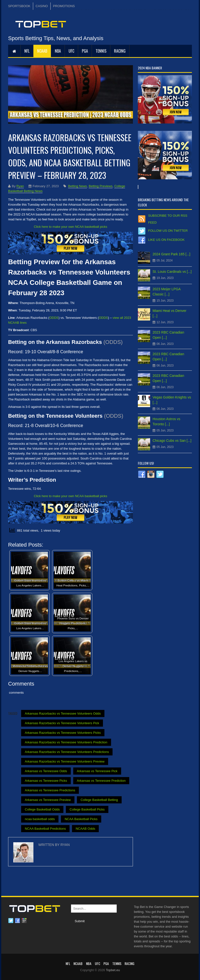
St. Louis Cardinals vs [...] (172, 272)
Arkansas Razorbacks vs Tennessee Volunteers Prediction (66, 742)
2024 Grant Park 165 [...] (171, 254)
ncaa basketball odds (40, 819)
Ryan (20, 186)
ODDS (54, 318)
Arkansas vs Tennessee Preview (48, 800)
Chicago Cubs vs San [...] (172, 441)
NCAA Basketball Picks (81, 819)
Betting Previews (101, 186)
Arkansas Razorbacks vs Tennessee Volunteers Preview (65, 761)
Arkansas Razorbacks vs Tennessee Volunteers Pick (62, 723)
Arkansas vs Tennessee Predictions (50, 790)
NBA (58, 51)
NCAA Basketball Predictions (45, 829)
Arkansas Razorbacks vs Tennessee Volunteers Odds (63, 713)
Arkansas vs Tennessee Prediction (101, 781)
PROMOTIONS (64, 6)
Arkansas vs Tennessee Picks (46, 781)
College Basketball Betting (99, 800)
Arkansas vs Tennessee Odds (46, 771)
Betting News (78, 186)
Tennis (101, 51)
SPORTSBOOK (19, 6)
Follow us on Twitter (168, 231)
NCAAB (42, 51)
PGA (85, 51)
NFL (27, 51)
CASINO (42, 6)
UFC (71, 51)
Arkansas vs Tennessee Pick (97, 771)
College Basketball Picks (87, 809)
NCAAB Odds (85, 829)
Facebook (17, 921)
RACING (120, 51)
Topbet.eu (113, 970)
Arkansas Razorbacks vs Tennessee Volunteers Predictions (67, 752)
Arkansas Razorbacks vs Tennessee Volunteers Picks (63, 733)
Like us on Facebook (166, 240)
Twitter (11, 921)
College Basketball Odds (42, 809)
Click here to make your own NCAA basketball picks (71, 227)
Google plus (24, 921)
